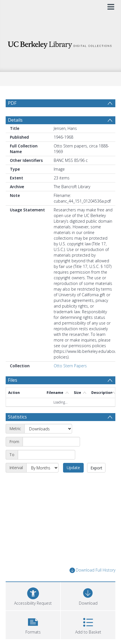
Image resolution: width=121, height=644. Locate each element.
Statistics (17, 417)
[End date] (47, 455)
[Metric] (48, 429)
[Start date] (51, 442)
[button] (33, 624)
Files (13, 380)
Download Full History (92, 570)
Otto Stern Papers (70, 366)
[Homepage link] (60, 43)
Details (15, 120)
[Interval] (42, 468)
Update (73, 468)
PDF (12, 103)
